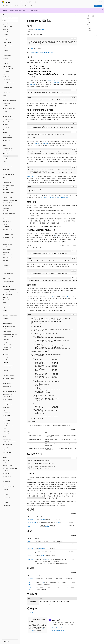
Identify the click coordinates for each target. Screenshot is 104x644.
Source (29, 564)
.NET (33, 16)
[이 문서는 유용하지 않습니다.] (88, 37)
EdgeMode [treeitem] (5, 132)
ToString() (30, 590)
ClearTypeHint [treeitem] (6, 71)
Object (32, 48)
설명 (88, 21)
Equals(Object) (31, 578)
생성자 (88, 22)
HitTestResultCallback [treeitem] (8, 257)
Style (54, 63)
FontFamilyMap (42, 548)
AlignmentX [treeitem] (5, 29)
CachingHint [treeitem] (6, 64)
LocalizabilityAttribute (48, 52)
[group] (52, 43)
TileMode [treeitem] (5, 458)
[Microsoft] (3, 2)
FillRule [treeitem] (4, 146)
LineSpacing (30, 559)
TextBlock (55, 80)
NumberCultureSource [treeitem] (8, 321)
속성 (88, 24)
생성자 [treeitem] (6, 159)
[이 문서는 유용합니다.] (87, 37)
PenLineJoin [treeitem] (5, 360)
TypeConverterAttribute (36, 52)
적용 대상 (89, 28)
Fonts (31, 612)
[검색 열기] (97, 2)
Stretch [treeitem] (5, 429)
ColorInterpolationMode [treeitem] (8, 82)
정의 (88, 19)
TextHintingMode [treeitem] (7, 447)
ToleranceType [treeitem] (6, 460)
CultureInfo (59, 551)
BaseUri (37, 143)
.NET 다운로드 (98, 6)
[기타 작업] (76, 16)
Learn (29, 16)
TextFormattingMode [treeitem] (8, 444)
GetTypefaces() (31, 587)
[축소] (18, 15)
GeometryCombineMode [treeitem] (8, 203)
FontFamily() (31, 519)
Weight (66, 63)
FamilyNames (31, 551)
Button (50, 80)
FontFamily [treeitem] (7, 156)
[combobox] (10, 18)
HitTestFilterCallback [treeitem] (7, 247)
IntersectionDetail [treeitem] (7, 287)
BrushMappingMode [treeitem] (7, 56)
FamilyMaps (30, 548)
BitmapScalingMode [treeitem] (7, 45)
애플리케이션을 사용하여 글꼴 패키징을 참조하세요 (55, 198)
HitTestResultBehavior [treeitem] (8, 255)
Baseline (30, 541)
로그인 (101, 2)
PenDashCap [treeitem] (6, 354)
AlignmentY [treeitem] (5, 32)
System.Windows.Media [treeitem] (8, 24)
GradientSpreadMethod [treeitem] (8, 229)
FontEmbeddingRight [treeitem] (8, 151)
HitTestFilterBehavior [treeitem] (7, 244)
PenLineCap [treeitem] (5, 357)
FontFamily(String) (32, 522)
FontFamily (56, 82)
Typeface (69, 296)
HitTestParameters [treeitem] (7, 250)
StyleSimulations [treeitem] (7, 431)
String (56, 236)
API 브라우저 (38, 16)
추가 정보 (89, 30)
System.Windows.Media (39, 29)
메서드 (88, 26)
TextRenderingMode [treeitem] (7, 452)
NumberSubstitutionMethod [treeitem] (9, 326)
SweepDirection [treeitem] (6, 434)
